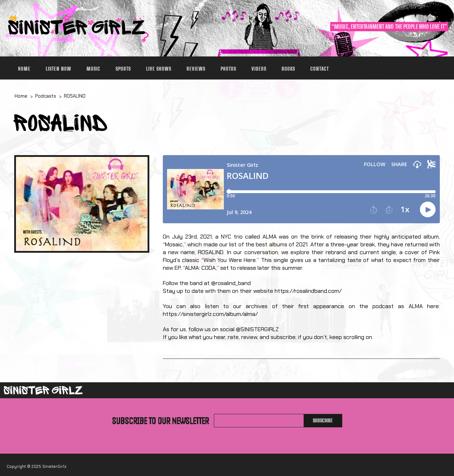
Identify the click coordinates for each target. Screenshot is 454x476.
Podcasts (46, 96)
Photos (228, 69)
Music (93, 69)
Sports (123, 69)
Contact (320, 69)
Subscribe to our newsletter (160, 421)
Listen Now (59, 69)
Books (288, 69)
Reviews (196, 69)
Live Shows (159, 69)
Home (24, 69)
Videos (259, 69)
